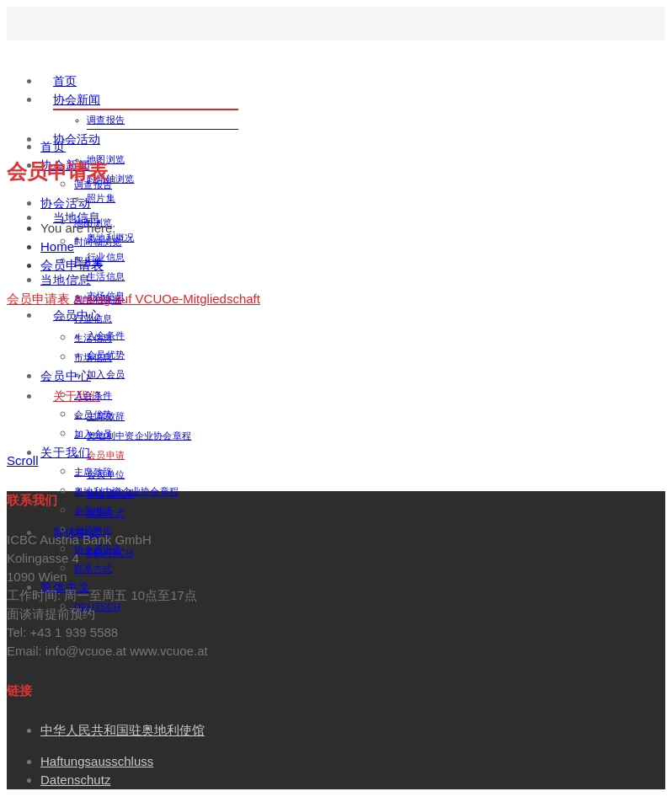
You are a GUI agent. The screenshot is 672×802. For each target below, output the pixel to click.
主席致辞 (93, 472)
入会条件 (93, 395)
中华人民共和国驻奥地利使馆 (123, 730)
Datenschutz (75, 780)
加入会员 (106, 374)
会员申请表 (72, 265)
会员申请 (106, 455)
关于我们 (66, 452)
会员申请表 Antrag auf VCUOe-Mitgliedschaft (133, 299)
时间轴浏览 (98, 242)
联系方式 (93, 569)
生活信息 (106, 276)
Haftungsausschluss (97, 761)
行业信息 (106, 257)
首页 (65, 81)
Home (57, 246)
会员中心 (66, 376)
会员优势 (93, 414)
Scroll (23, 460)
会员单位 (93, 530)
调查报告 (106, 120)
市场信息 (93, 357)
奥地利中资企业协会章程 (139, 436)
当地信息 (66, 280)
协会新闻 (77, 99)
